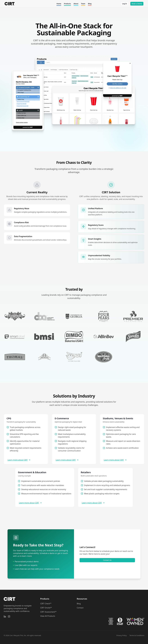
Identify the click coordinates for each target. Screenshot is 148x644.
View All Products (48, 616)
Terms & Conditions (137, 635)
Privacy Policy (122, 635)
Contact (80, 608)
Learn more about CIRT (19, 460)
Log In (124, 4)
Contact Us (107, 560)
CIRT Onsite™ (46, 608)
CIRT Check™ (46, 604)
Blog (79, 604)
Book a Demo (137, 4)
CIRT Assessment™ (48, 612)
